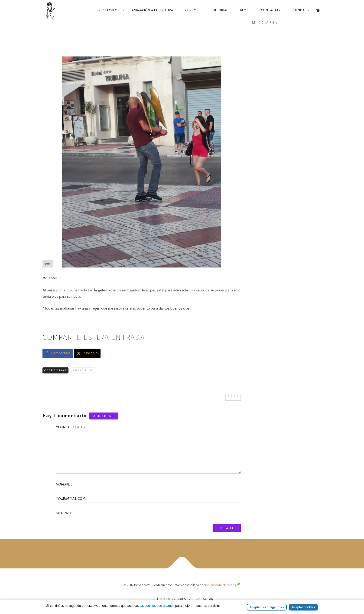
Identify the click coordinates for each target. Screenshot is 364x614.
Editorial (219, 10)
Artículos (83, 370)
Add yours (104, 416)
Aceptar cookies (303, 607)
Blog (244, 10)
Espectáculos (107, 10)
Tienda (299, 10)
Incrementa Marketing (223, 585)
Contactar (271, 10)
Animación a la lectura (153, 10)
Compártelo (61, 353)
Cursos (192, 10)
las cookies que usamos (157, 606)
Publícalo (90, 353)
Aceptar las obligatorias (267, 607)
